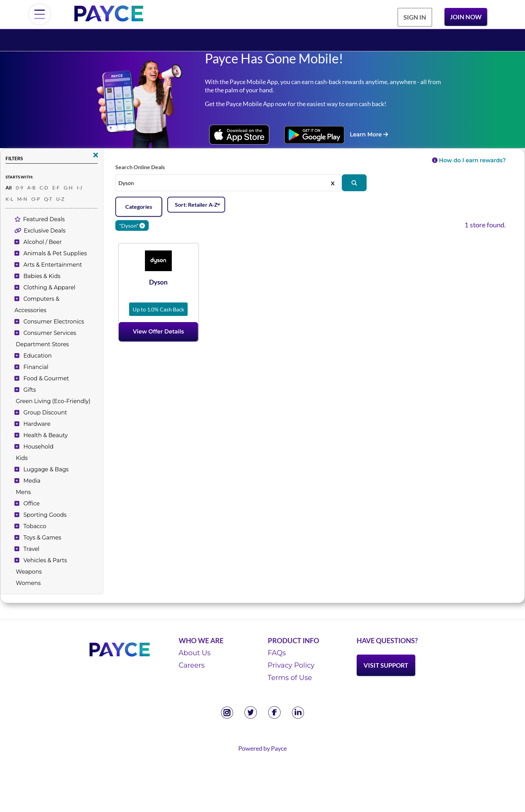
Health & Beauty (46, 435)
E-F (56, 188)
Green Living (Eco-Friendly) (53, 401)
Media (32, 481)
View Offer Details (158, 332)
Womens (28, 583)
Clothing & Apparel (49, 287)
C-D (44, 188)
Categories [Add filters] (139, 207)
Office (31, 503)
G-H (68, 188)
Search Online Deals (140, 167)
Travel (31, 549)
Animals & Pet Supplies (55, 253)
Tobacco (35, 526)
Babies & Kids (42, 276)
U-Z (60, 199)
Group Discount (45, 413)
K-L (9, 199)
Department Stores (42, 344)
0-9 (19, 188)
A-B (31, 188)
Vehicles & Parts (45, 560)
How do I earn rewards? (469, 160)
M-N (22, 199)
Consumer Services (50, 333)
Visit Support (386, 665)
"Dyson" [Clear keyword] (132, 225)
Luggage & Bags (46, 469)
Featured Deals (44, 219)
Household (38, 447)
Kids (22, 458)
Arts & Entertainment (53, 265)
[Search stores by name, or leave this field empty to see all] (229, 183)
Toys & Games (42, 538)
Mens (23, 492)
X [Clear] (333, 182)
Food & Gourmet (46, 378)
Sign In (415, 17)
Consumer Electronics (54, 322)
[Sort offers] (196, 205)
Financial (36, 367)
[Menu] (40, 14)
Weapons (29, 572)
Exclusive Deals (45, 231)
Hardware (37, 424)
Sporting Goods (45, 515)
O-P (36, 199)
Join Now (466, 17)
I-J (79, 188)
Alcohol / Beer (43, 242)
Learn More (369, 135)
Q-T (48, 199)
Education (38, 356)
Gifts (30, 390)
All (9, 188)
